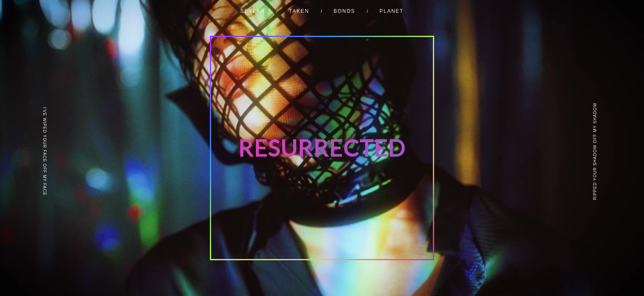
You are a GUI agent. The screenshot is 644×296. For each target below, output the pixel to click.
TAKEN (299, 11)
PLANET (392, 11)
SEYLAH (252, 11)
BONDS (344, 11)
